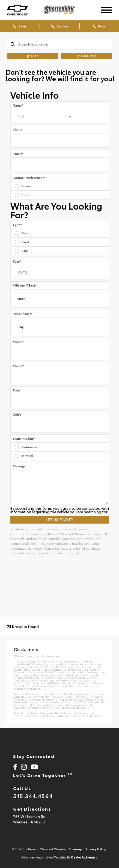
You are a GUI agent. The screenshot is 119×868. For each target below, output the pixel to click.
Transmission (24, 439)
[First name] (35, 116)
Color (17, 414)
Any (24, 251)
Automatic (29, 447)
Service (59, 26)
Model (18, 366)
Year (17, 261)
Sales (20, 26)
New (25, 233)
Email (18, 154)
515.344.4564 (33, 796)
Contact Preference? (29, 178)
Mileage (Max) (25, 285)
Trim (16, 390)
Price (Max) (23, 314)
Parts (99, 26)
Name (18, 105)
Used (25, 242)
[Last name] (84, 116)
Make (18, 342)
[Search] (65, 44)
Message (19, 466)
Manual (27, 456)
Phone (17, 130)
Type (17, 225)
